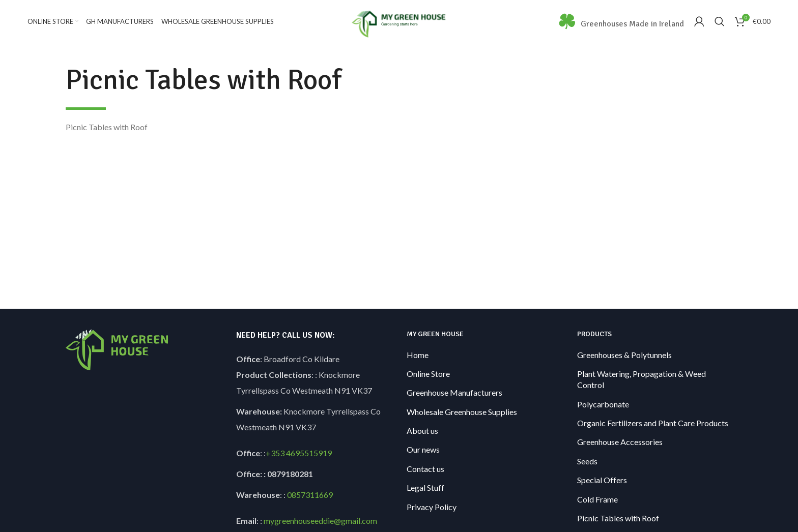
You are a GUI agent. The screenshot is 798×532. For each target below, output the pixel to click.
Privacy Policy (432, 507)
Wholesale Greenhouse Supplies (462, 412)
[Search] (720, 22)
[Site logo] (399, 21)
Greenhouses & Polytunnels (624, 355)
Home (418, 355)
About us (422, 431)
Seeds (587, 462)
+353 (275, 453)
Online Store (428, 374)
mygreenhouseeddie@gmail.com (320, 521)
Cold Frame (597, 500)
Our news (423, 450)
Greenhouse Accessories (620, 443)
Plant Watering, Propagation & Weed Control (642, 380)
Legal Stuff (425, 488)
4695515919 (308, 453)
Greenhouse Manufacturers (454, 393)
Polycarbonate (603, 405)
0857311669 (310, 495)
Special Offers (602, 480)
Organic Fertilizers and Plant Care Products (653, 423)
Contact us (425, 469)
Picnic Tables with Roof (618, 519)
